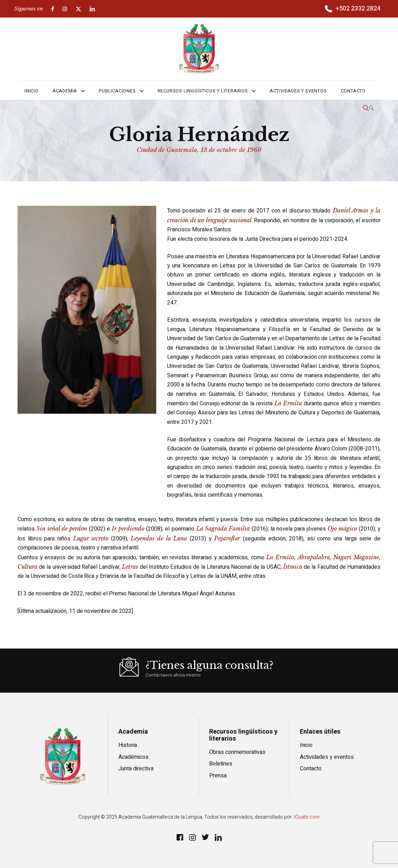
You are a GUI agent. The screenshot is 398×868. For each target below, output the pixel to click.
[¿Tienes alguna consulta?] (210, 671)
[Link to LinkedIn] (92, 9)
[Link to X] (78, 9)
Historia (128, 745)
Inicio (306, 745)
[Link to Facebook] (53, 9)
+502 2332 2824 (358, 9)
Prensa (218, 776)
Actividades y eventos (327, 757)
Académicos (133, 757)
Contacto (311, 769)
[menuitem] (352, 9)
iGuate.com (307, 817)
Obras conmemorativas (237, 752)
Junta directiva (136, 769)
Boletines (221, 764)
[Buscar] (368, 108)
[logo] (199, 49)
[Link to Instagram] (65, 9)
